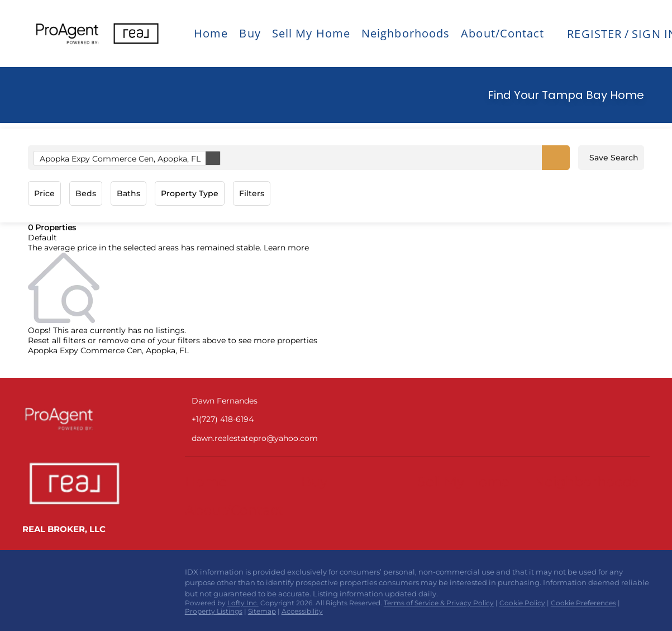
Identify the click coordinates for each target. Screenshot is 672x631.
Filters (252, 193)
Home (211, 33)
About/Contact (502, 33)
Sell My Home (311, 33)
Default (42, 238)
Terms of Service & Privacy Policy (439, 603)
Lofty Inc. (243, 603)
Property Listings (214, 611)
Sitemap (262, 611)
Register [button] (594, 34)
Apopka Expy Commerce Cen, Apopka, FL (130, 158)
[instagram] (53, 575)
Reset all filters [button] (57, 340)
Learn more (286, 248)
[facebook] (31, 575)
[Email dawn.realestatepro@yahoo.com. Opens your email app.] (284, 438)
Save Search (614, 158)
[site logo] (90, 419)
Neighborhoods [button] (406, 33)
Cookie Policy (522, 603)
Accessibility (302, 611)
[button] (67, 34)
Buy (250, 33)
